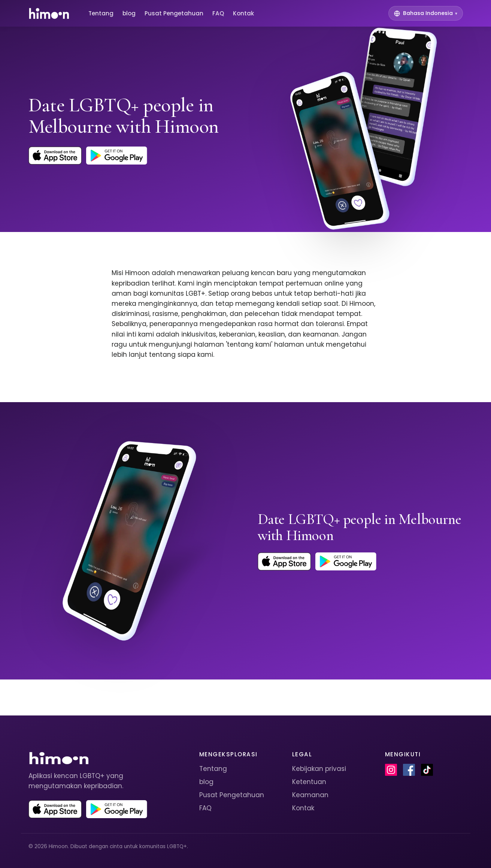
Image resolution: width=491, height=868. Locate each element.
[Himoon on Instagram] (391, 770)
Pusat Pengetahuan (174, 13)
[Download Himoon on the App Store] (55, 156)
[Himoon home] (49, 13)
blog (129, 13)
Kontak (243, 13)
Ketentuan (309, 782)
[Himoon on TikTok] (427, 770)
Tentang (101, 13)
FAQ (218, 13)
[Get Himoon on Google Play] (116, 156)
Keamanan (310, 795)
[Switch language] (426, 13)
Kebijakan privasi (319, 769)
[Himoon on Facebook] (409, 770)
